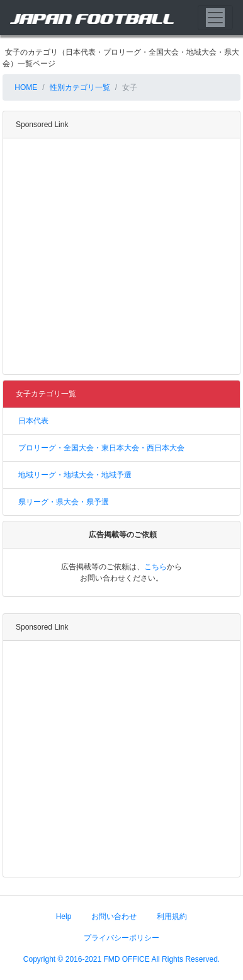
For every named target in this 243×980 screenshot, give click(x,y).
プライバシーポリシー (121, 938)
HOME (25, 87)
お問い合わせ (114, 916)
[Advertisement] (118, 256)
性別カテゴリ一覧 (80, 87)
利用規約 (172, 916)
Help (64, 916)
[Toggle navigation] (215, 18)
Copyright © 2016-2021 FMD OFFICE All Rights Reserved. (121, 959)
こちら (155, 567)
